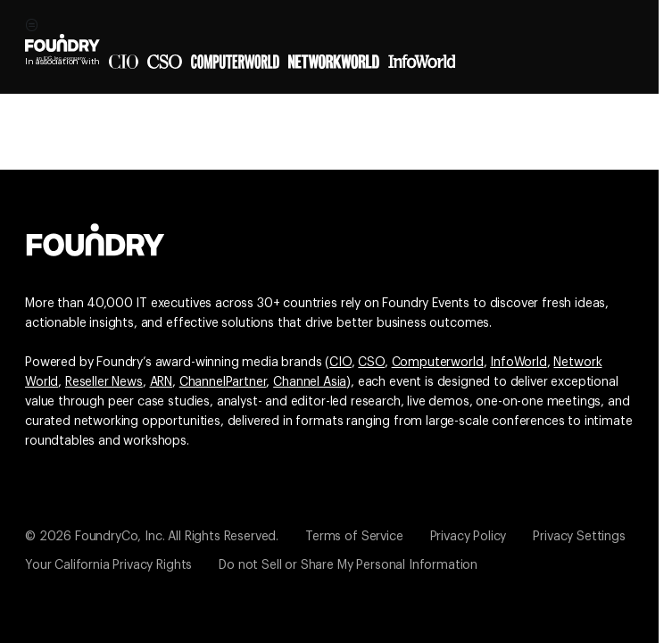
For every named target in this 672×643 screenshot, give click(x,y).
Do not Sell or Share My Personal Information (348, 565)
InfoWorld (519, 363)
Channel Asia (310, 382)
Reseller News (104, 382)
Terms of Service (354, 537)
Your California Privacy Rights (108, 565)
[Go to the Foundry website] (95, 238)
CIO (340, 363)
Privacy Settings (579, 537)
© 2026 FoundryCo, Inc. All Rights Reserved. (152, 537)
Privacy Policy (469, 537)
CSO (371, 363)
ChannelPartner (223, 382)
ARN (162, 382)
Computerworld (438, 363)
